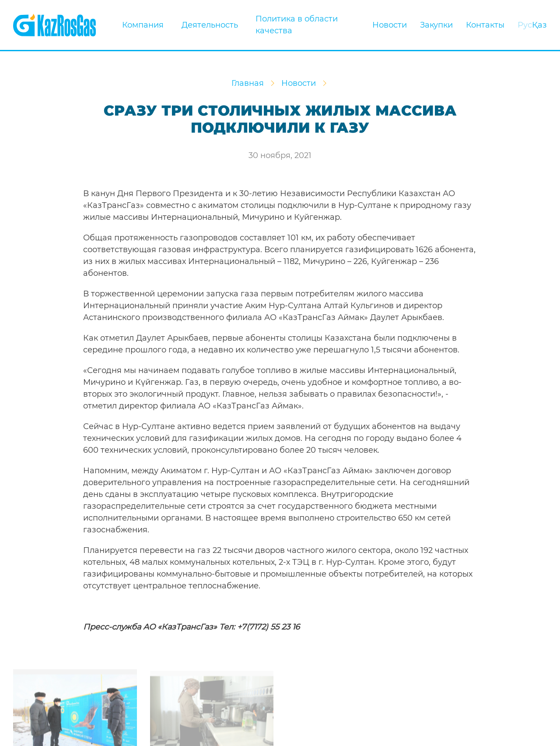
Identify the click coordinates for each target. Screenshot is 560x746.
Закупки (436, 25)
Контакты (485, 25)
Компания (145, 25)
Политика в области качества (297, 25)
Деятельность (210, 25)
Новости (390, 25)
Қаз (539, 25)
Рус (525, 25)
